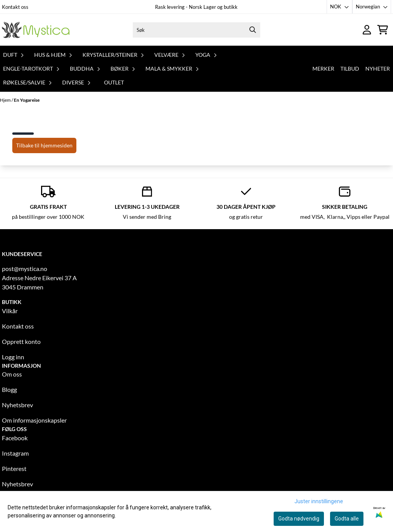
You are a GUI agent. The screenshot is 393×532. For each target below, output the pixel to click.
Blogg (9, 389)
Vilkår (10, 311)
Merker (323, 69)
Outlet (114, 82)
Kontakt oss (15, 7)
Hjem (6, 100)
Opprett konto (21, 341)
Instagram (15, 453)
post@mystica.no (25, 268)
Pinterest (14, 468)
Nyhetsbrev (17, 405)
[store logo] (36, 30)
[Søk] (197, 30)
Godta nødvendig (299, 519)
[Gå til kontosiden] (367, 30)
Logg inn (13, 357)
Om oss (12, 374)
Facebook (15, 438)
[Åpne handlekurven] (383, 30)
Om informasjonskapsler (34, 420)
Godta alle (347, 519)
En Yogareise (27, 100)
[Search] (253, 30)
